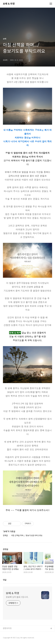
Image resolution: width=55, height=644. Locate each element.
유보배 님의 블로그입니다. (17, 597)
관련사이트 (7, 628)
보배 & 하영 (9, 4)
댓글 (5, 580)
